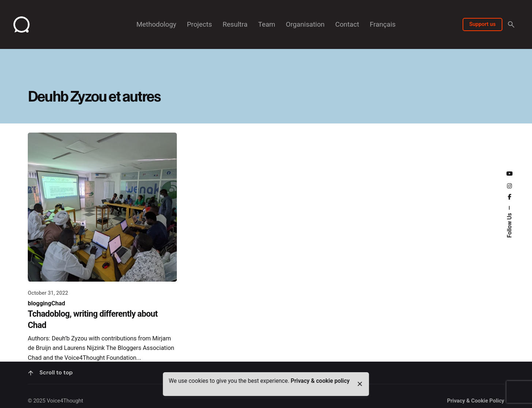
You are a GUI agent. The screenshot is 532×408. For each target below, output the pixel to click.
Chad (58, 303)
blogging (39, 303)
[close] (360, 384)
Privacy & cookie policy (320, 381)
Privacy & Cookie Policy (476, 401)
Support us (482, 24)
